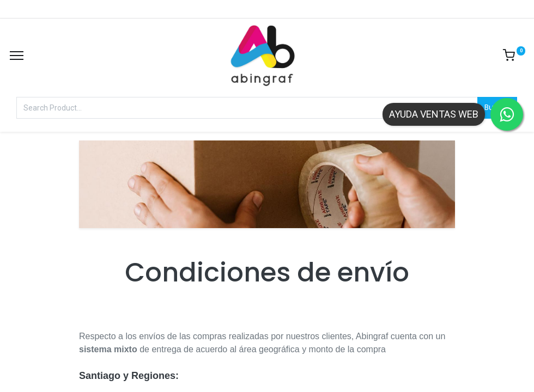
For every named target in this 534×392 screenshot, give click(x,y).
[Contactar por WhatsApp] (507, 114)
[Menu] (17, 56)
